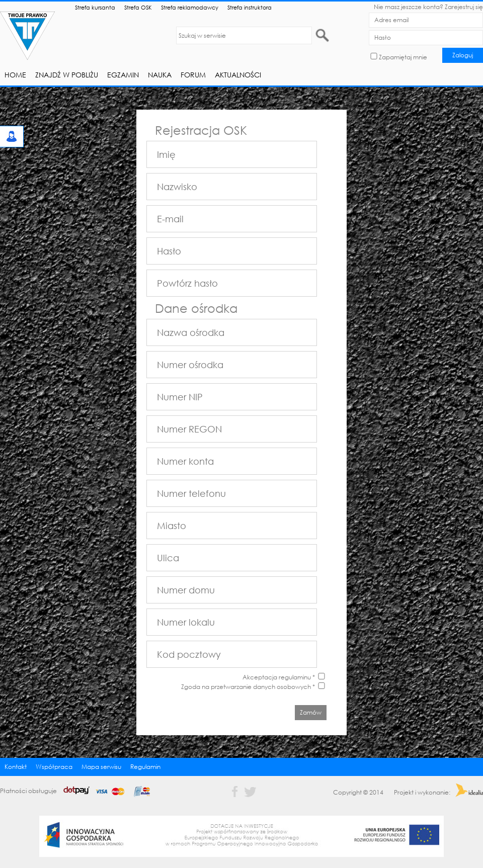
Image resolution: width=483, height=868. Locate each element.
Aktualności (238, 75)
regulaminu (295, 677)
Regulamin (145, 767)
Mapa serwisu (101, 767)
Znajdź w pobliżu (67, 75)
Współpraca (54, 767)
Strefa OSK (138, 7)
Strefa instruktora (250, 7)
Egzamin (123, 75)
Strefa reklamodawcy (190, 7)
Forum (193, 75)
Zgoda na (248, 687)
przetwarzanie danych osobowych (261, 687)
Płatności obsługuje (78, 791)
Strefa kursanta (95, 7)
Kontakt (16, 767)
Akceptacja (260, 677)
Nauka (160, 75)
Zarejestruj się (464, 7)
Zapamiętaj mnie (403, 57)
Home (15, 75)
